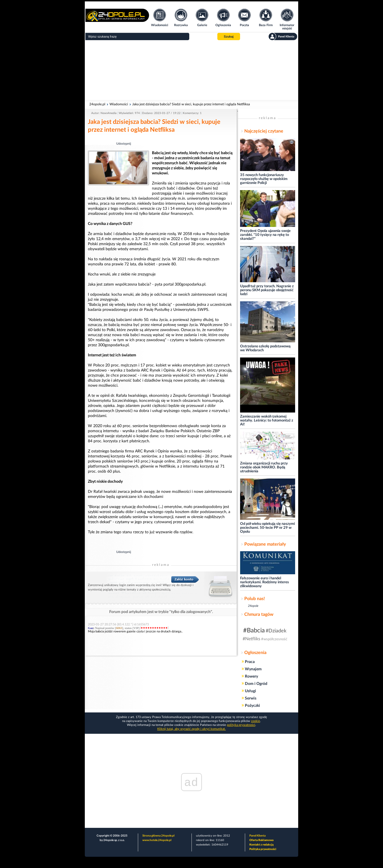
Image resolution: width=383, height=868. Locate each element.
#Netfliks (251, 639)
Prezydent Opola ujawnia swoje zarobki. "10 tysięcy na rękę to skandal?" (265, 235)
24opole (253, 606)
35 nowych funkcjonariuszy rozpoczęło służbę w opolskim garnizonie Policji (264, 179)
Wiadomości (119, 104)
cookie (256, 721)
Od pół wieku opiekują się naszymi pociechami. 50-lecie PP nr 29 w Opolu (267, 528)
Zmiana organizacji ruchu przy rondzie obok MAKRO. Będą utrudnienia (264, 467)
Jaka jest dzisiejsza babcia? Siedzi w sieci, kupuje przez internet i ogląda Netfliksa (191, 104)
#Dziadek (276, 631)
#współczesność (274, 639)
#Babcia (254, 630)
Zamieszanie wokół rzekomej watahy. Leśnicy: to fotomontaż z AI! (267, 421)
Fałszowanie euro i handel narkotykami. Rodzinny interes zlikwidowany (265, 582)
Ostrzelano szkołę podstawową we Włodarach (265, 348)
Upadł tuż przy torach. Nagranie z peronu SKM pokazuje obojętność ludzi (267, 290)
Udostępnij (124, 144)
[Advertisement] (191, 70)
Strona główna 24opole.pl (158, 836)
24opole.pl (97, 104)
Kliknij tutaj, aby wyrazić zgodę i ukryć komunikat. (191, 729)
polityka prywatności (241, 725)
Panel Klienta (257, 836)
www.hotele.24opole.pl (157, 840)
